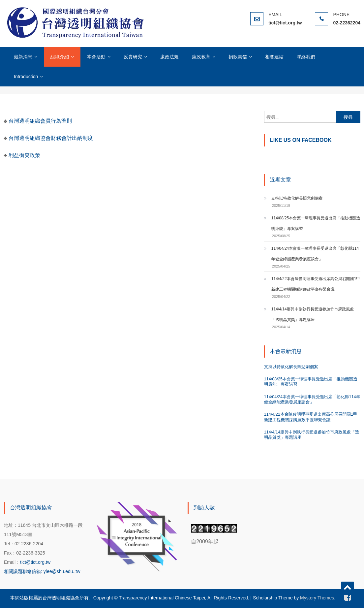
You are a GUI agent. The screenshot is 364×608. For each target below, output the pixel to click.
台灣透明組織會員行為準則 (40, 121)
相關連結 (274, 57)
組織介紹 (60, 57)
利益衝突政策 (24, 155)
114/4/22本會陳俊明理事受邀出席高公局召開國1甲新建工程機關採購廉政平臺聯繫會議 (316, 284)
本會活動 (96, 57)
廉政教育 (201, 57)
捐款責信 (238, 57)
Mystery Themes (317, 598)
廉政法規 (169, 57)
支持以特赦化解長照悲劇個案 (297, 198)
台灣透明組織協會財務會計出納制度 (51, 138)
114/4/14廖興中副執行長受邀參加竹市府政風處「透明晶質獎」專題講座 (313, 314)
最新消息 (23, 57)
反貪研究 (133, 57)
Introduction (26, 77)
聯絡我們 (306, 57)
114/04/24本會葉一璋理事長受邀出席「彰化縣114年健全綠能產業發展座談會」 (315, 254)
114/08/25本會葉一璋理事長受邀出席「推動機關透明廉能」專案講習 (316, 223)
